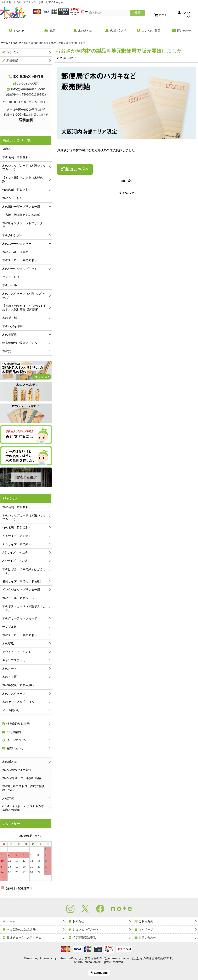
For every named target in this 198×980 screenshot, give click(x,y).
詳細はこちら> (75, 169)
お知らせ (127, 193)
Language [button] (99, 973)
